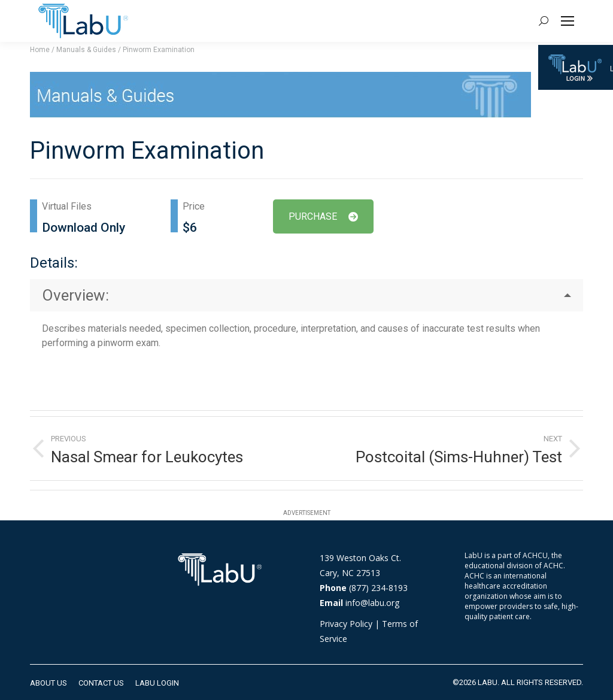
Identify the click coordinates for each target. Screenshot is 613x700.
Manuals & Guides (86, 50)
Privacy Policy (346, 624)
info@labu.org (372, 603)
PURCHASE (323, 216)
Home (40, 50)
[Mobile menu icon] (568, 21)
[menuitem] (48, 683)
